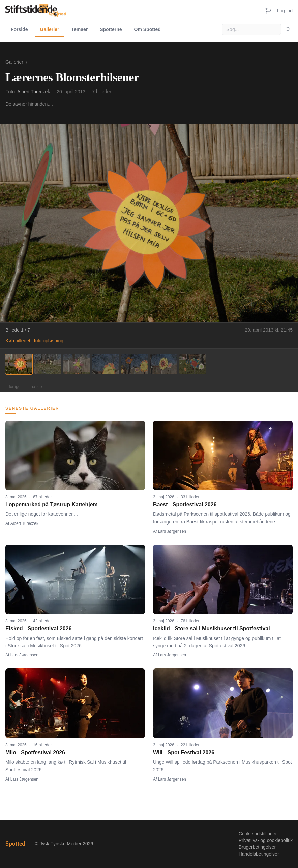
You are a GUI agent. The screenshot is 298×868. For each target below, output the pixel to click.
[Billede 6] (164, 364)
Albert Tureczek (34, 92)
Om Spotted (147, 29)
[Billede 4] (106, 364)
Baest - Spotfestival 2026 (185, 504)
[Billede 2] (48, 364)
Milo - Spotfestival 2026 (35, 752)
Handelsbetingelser (259, 854)
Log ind (285, 11)
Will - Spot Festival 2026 (184, 752)
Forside (19, 29)
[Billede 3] (77, 364)
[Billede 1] (19, 364)
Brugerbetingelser (257, 847)
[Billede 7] (193, 364)
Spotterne (111, 29)
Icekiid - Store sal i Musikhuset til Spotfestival (212, 629)
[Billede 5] (135, 364)
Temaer (79, 29)
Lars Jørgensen (172, 531)
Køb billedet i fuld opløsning (34, 341)
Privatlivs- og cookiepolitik (266, 840)
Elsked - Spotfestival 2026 (39, 629)
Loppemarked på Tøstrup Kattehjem (52, 504)
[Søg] (288, 29)
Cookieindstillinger (258, 834)
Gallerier (50, 29)
